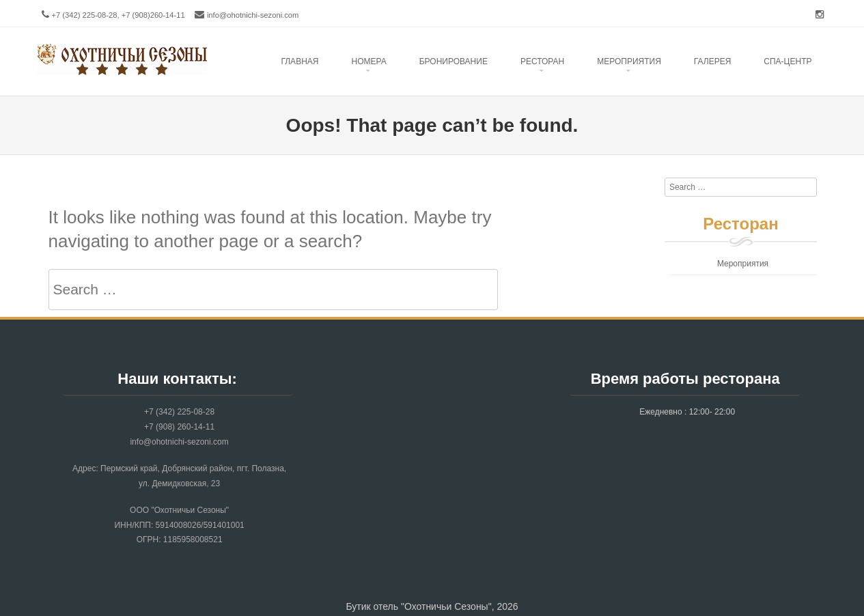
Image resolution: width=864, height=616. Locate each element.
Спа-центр (788, 61)
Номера (368, 61)
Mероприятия (629, 61)
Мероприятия (743, 264)
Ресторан (542, 61)
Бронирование (454, 61)
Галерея (713, 61)
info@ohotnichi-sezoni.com (253, 15)
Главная (299, 61)
